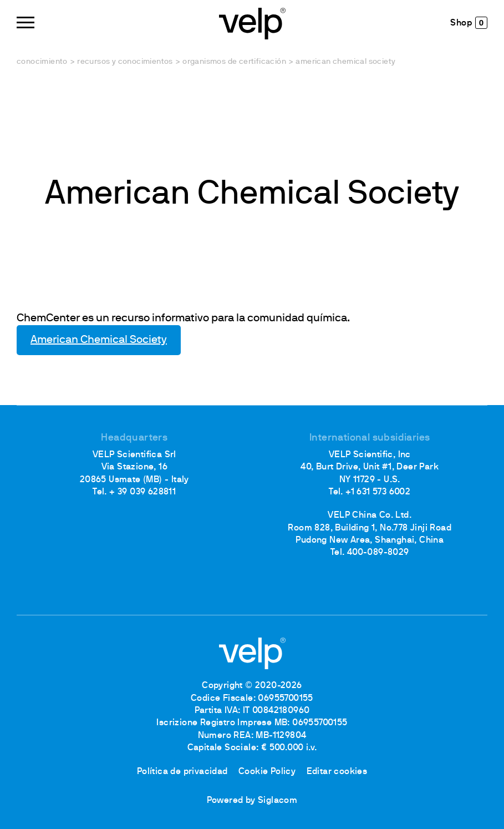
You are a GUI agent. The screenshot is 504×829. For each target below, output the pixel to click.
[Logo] (252, 22)
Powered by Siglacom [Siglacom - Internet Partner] (252, 801)
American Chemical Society (99, 340)
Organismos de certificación (234, 62)
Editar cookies (337, 772)
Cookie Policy (267, 772)
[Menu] (26, 22)
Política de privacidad (182, 772)
